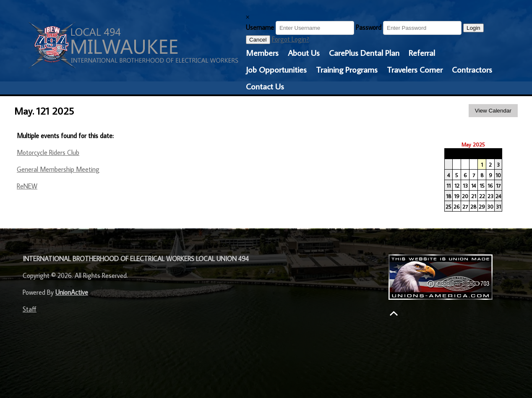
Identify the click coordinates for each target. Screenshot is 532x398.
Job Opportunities (276, 69)
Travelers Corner (415, 69)
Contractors (472, 69)
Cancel (258, 40)
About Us (304, 52)
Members (262, 52)
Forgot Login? (291, 39)
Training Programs (347, 69)
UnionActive (72, 292)
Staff (30, 309)
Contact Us (265, 86)
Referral (422, 52)
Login (473, 28)
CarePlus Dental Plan (364, 52)
